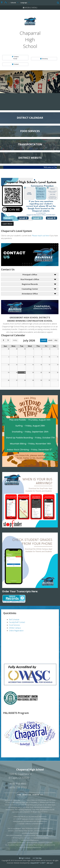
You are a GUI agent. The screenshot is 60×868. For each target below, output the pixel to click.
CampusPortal (15, 58)
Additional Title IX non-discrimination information (30, 817)
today (15, 340)
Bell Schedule (14, 620)
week (50, 340)
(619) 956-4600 (18, 784)
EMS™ (44, 863)
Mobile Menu (31, 8)
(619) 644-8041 (43, 838)
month (44, 340)
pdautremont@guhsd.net (30, 840)
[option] (30, 82)
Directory (44, 59)
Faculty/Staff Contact (17, 622)
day (56, 340)
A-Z (42, 795)
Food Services (14, 625)
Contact (15, 64)
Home (19, 795)
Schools (15, 2)
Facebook (36, 795)
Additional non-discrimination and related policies (30, 821)
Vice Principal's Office (30, 279)
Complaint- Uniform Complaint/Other (30, 824)
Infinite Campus (15, 628)
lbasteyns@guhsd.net (34, 847)
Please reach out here (41, 236)
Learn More (7, 224)
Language (25, 2)
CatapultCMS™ (35, 863)
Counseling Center (30, 289)
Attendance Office (30, 294)
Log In (51, 863)
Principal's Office (30, 275)
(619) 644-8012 (47, 831)
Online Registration (16, 631)
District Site (27, 795)
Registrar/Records (30, 284)
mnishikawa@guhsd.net (30, 833)
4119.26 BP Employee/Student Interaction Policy (30, 819)
